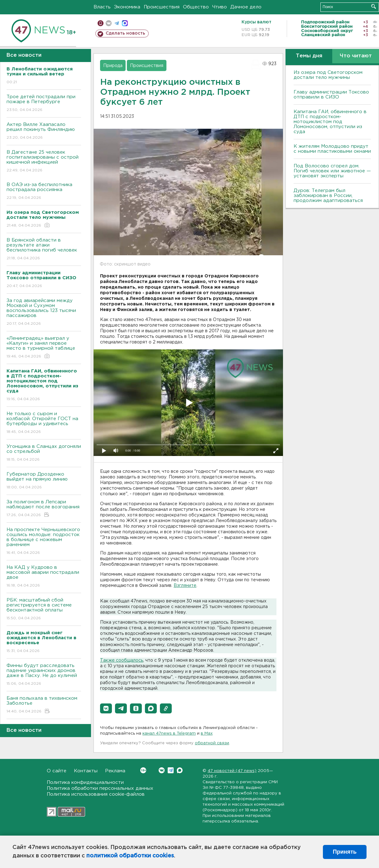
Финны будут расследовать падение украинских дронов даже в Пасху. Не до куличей (44, 675)
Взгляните (185, 586)
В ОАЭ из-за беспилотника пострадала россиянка (44, 192)
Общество (196, 7)
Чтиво (220, 7)
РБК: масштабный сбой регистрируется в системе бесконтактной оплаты (44, 609)
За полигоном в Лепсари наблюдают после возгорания (44, 509)
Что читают (356, 56)
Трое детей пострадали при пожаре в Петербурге (44, 104)
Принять (345, 852)
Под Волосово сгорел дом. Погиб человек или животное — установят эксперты (332, 171)
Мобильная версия (101, 23)
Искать (374, 6)
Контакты (86, 771)
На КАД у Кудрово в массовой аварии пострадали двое (44, 577)
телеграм (117, 23)
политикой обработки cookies (130, 856)
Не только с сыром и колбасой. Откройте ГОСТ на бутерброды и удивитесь (44, 423)
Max (180, 770)
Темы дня (309, 56)
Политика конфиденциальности (85, 782)
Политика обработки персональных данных (100, 788)
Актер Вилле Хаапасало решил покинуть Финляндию (44, 131)
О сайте (57, 771)
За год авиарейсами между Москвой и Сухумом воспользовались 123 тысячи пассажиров (44, 312)
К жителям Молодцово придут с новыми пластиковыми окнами (332, 149)
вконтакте (109, 23)
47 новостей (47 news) (232, 771)
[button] (106, 708)
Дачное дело (246, 7)
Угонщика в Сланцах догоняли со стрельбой (44, 453)
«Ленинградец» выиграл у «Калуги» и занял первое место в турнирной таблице (44, 348)
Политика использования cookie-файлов (96, 794)
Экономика (127, 7)
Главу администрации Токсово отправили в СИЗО (331, 95)
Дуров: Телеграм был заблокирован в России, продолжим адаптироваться (328, 196)
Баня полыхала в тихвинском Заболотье (44, 705)
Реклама (115, 771)
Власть (102, 7)
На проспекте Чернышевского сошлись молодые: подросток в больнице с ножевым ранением (44, 542)
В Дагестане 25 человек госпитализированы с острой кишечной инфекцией (44, 162)
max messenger (125, 23)
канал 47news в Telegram (169, 734)
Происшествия (162, 7)
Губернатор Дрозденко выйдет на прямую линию (44, 481)
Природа (113, 66)
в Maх (207, 734)
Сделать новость (125, 33)
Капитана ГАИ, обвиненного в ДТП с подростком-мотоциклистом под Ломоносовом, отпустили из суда (330, 122)
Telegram (171, 770)
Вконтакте (143, 770)
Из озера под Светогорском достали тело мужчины (328, 75)
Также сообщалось (122, 660)
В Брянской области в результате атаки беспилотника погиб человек (44, 249)
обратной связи (212, 743)
